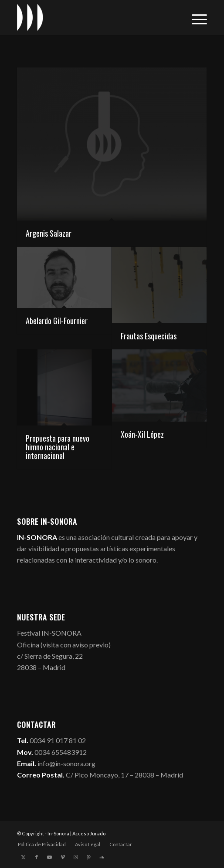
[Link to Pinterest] (89, 857)
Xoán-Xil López (142, 434)
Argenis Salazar (49, 233)
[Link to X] (24, 857)
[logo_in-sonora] (93, 17)
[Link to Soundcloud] (102, 857)
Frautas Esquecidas (149, 336)
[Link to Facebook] (37, 857)
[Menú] (195, 17)
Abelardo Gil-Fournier (57, 321)
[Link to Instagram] (76, 857)
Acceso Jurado (89, 833)
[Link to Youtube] (50, 857)
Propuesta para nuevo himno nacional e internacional (58, 447)
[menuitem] (195, 17)
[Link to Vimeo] (63, 857)
